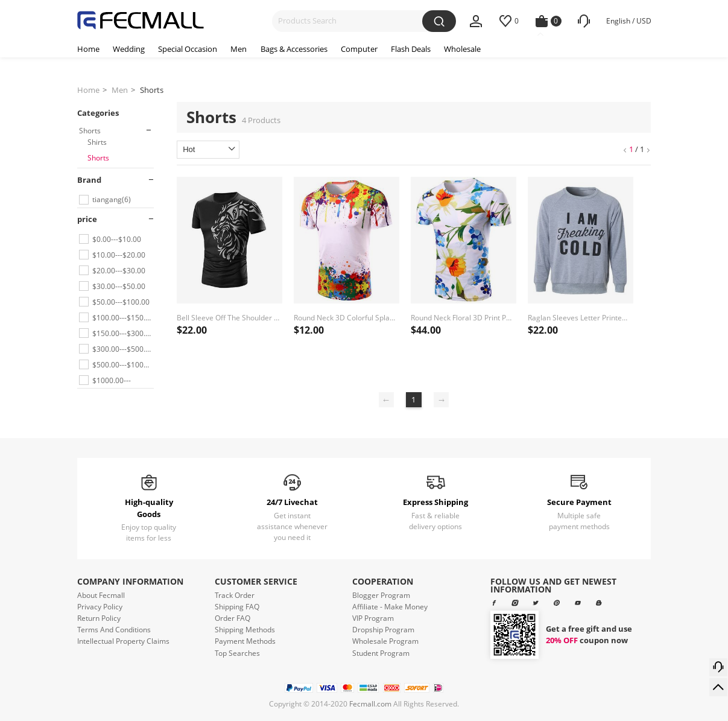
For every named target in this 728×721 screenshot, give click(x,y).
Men (120, 90)
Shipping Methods (245, 630)
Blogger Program (381, 595)
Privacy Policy (100, 607)
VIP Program (373, 618)
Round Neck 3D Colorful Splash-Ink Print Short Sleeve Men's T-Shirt (345, 318)
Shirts (97, 142)
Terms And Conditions (114, 630)
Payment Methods (245, 641)
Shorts (152, 90)
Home (88, 90)
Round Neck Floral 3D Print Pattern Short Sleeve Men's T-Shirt (462, 318)
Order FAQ (233, 618)
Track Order (235, 595)
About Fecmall (101, 595)
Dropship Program (383, 630)
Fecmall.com (370, 704)
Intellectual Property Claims (123, 641)
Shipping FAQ (237, 607)
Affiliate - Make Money (390, 607)
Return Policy (99, 618)
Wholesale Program (385, 641)
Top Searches (237, 653)
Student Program (381, 653)
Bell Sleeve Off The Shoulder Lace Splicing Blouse (228, 318)
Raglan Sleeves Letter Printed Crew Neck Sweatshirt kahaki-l (579, 318)
